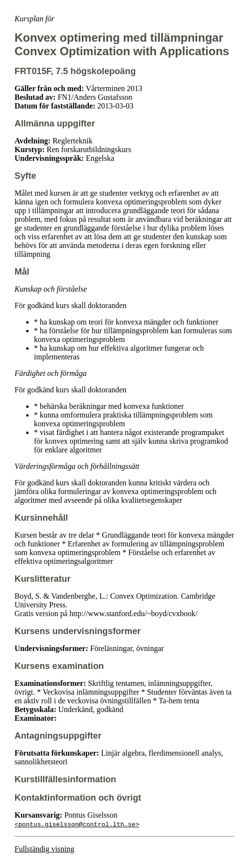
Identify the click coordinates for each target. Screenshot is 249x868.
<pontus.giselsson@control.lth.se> (77, 824)
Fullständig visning (44, 849)
